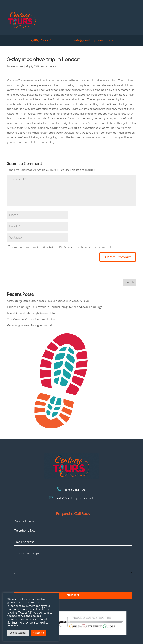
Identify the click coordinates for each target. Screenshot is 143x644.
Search (129, 282)
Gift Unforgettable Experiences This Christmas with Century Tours (48, 301)
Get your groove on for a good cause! (30, 325)
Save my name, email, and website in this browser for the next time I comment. (62, 247)
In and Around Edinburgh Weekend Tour (32, 313)
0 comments (49, 66)
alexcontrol (17, 66)
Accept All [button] (38, 633)
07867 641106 (41, 40)
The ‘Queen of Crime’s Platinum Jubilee (31, 319)
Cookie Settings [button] (18, 633)
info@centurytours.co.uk (94, 40)
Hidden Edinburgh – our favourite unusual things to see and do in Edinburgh (55, 307)
